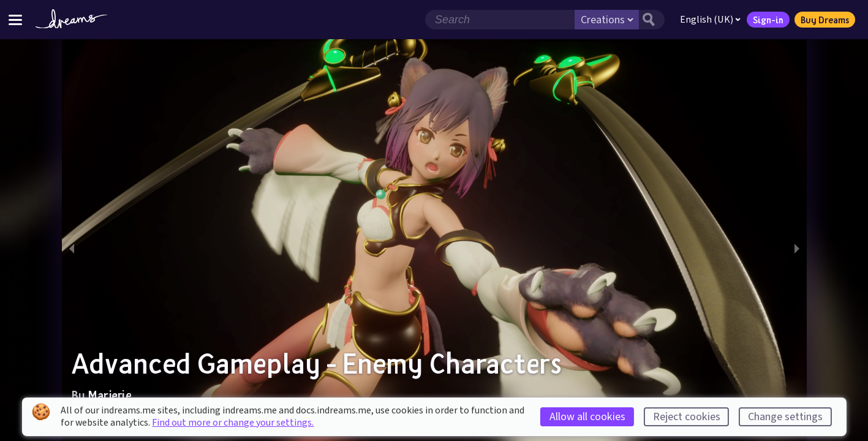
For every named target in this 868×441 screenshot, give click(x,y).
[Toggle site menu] (15, 19)
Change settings (785, 417)
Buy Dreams (825, 20)
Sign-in (768, 20)
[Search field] (500, 20)
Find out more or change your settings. (233, 423)
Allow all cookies (587, 417)
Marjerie (109, 395)
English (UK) (710, 20)
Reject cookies (687, 417)
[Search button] (652, 20)
